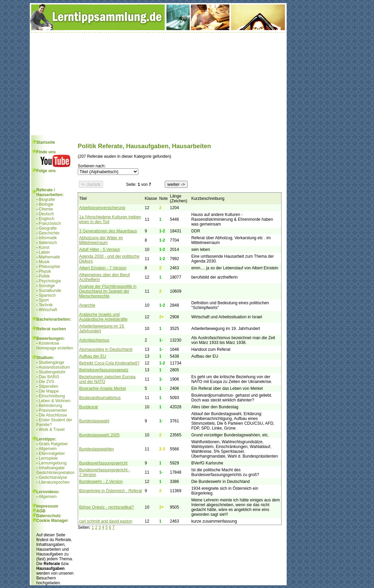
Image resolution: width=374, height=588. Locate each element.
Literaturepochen (54, 482)
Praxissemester (53, 410)
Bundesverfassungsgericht (103, 463)
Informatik (48, 238)
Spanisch (47, 295)
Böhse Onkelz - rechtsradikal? (107, 507)
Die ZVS (46, 382)
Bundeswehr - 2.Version (101, 482)
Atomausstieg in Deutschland (106, 349)
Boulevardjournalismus (100, 398)
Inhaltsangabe (52, 468)
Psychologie (50, 281)
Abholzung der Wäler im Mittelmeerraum (101, 240)
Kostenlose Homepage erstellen (55, 346)
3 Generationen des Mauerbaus (108, 231)
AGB (41, 511)
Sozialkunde (50, 291)
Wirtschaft (48, 310)
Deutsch (46, 214)
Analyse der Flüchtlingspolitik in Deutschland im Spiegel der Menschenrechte (108, 291)
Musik (44, 262)
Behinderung (50, 406)
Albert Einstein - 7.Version (103, 268)
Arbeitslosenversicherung (102, 208)
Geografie (48, 228)
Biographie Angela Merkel (103, 388)
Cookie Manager (52, 521)
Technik (46, 305)
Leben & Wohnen (55, 401)
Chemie (46, 209)
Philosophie (49, 267)
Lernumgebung (53, 463)
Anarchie (87, 305)
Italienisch (48, 243)
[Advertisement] (158, 84)
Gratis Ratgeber (53, 444)
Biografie (47, 200)
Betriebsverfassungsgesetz (104, 370)
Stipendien (48, 386)
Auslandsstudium (54, 367)
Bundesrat (89, 407)
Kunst (44, 247)
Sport (44, 300)
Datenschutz (48, 516)
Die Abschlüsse (53, 415)
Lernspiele (48, 458)
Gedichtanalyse (53, 477)
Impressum (47, 506)
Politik (44, 276)
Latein (44, 252)
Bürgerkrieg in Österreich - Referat (110, 491)
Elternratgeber (52, 453)
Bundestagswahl (94, 421)
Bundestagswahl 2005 (99, 435)
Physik (45, 271)
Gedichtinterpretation (55, 473)
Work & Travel (52, 430)
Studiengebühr (52, 372)
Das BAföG (49, 377)
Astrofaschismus (94, 340)
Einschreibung (52, 396)
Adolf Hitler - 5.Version (99, 250)
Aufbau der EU (93, 356)
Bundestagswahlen (96, 449)
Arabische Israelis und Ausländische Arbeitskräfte (103, 317)
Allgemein (48, 449)
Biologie (46, 204)
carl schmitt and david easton (106, 521)
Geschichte (49, 233)
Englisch (46, 219)
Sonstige (47, 286)
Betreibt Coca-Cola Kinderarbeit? (109, 363)
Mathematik (49, 257)
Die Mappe (49, 391)
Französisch (50, 223)
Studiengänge (51, 362)
